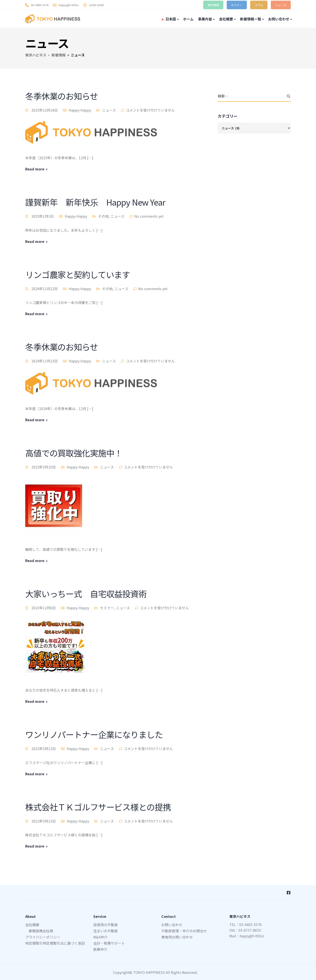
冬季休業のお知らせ (62, 96)
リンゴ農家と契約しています (78, 274)
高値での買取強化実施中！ (74, 453)
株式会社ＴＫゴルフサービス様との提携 (98, 807)
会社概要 (226, 19)
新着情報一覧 (251, 19)
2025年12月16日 (45, 110)
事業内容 (205, 19)
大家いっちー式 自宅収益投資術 (86, 594)
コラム (259, 5)
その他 (103, 216)
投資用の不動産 (106, 925)
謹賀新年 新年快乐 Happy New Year (95, 202)
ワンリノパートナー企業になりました (94, 734)
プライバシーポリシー (43, 937)
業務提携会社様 (41, 931)
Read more (35, 169)
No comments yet (149, 216)
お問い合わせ (279, 19)
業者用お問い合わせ (177, 937)
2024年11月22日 (45, 289)
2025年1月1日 (43, 216)
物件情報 (213, 5)
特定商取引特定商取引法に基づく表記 (55, 943)
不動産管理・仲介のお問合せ (184, 931)
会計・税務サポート (109, 943)
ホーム (188, 19)
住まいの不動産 (106, 931)
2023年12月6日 (44, 608)
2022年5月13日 (44, 749)
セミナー (237, 5)
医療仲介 (100, 949)
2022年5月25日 (44, 467)
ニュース (281, 5)
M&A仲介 (100, 937)
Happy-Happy (80, 110)
